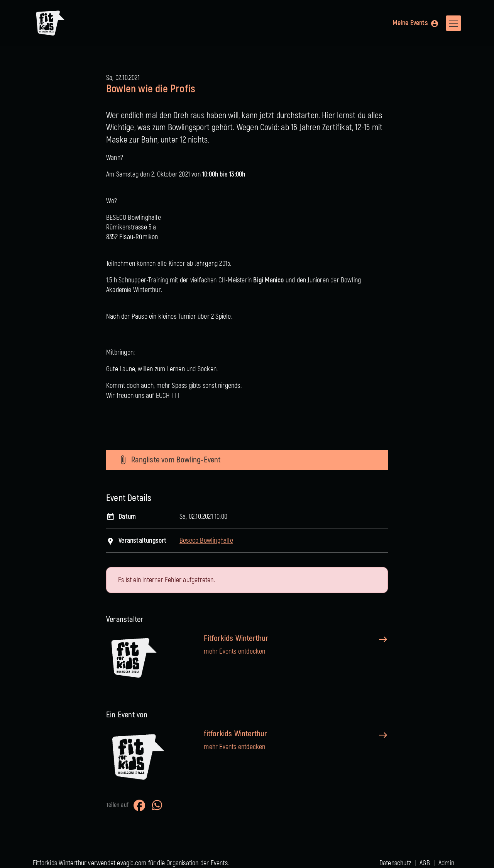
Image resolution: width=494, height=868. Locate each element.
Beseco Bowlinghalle (206, 541)
